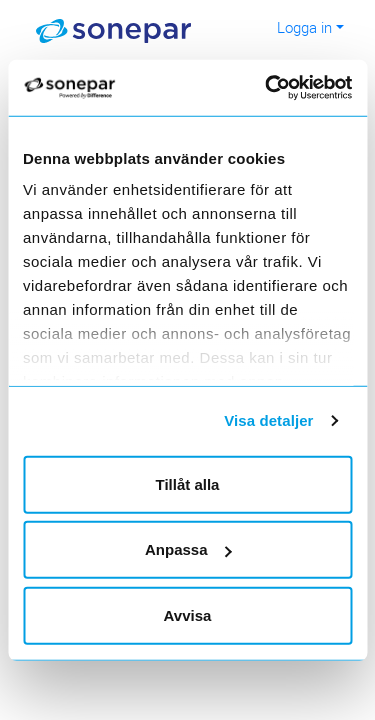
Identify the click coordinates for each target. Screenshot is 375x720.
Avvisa (188, 614)
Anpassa (188, 549)
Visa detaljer (268, 420)
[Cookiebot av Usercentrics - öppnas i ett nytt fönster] (291, 88)
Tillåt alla (188, 483)
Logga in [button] (304, 27)
